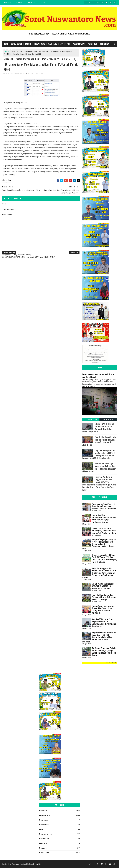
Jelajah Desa (39, 44)
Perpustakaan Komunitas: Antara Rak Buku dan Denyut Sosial (98, 376)
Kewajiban (8, 2)
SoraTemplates (14, 864)
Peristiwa (105, 44)
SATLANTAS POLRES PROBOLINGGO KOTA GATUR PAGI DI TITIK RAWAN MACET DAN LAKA (104, 586)
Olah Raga (52, 44)
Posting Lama (74, 252)
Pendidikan (93, 44)
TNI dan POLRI (10, 50)
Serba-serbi (45, 853)
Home (6, 44)
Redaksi (43, 2)
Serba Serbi (16, 44)
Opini (68, 44)
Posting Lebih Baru (9, 252)
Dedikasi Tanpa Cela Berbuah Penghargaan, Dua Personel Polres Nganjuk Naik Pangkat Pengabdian (104, 531)
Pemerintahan (79, 44)
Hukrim (28, 44)
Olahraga (45, 825)
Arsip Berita (108, 420)
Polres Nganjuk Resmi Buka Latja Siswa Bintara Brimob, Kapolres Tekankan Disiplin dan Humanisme (104, 506)
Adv (61, 44)
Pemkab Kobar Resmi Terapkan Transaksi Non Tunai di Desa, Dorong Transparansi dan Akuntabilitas (99, 441)
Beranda (19, 2)
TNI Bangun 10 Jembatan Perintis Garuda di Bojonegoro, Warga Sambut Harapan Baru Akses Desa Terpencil (104, 652)
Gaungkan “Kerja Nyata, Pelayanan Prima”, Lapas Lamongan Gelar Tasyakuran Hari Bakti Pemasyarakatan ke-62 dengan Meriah (99, 544)
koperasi (44, 820)
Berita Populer (91, 420)
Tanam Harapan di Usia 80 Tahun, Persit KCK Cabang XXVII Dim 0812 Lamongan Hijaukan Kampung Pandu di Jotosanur (104, 558)
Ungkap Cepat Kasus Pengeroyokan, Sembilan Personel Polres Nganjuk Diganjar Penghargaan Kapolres (104, 519)
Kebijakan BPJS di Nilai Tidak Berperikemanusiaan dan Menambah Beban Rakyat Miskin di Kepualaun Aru (99, 428)
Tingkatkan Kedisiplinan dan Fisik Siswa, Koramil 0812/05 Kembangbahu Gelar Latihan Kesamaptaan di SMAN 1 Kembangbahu (99, 454)
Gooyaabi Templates (35, 864)
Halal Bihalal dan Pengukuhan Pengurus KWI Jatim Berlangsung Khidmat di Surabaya (104, 597)
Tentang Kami (31, 2)
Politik (44, 848)
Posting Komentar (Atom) (21, 255)
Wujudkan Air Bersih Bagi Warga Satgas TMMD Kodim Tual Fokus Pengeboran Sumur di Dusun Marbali (99, 467)
